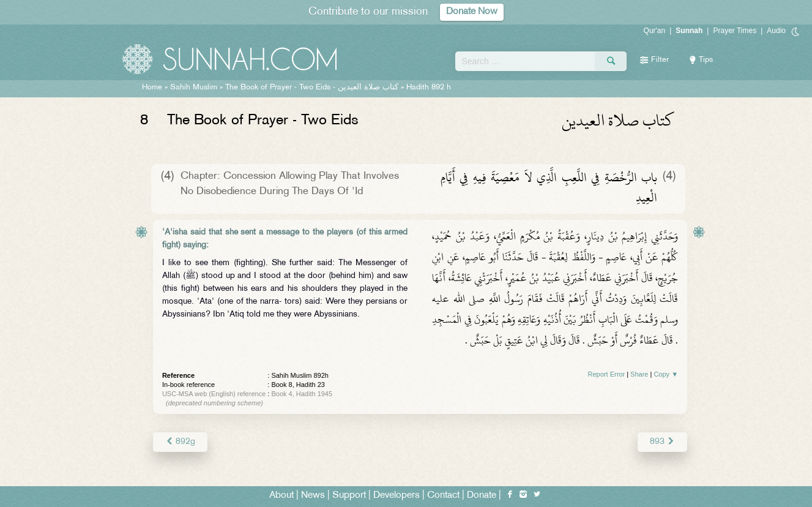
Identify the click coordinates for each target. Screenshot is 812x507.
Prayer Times (735, 31)
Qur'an (655, 31)
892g (180, 442)
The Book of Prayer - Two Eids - (312, 88)
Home (152, 88)
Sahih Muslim (194, 88)
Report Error (607, 374)
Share (639, 374)
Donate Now (472, 12)
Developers (397, 496)
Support (349, 496)
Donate (482, 496)
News (313, 496)
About (281, 496)
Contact (443, 496)
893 (662, 442)
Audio (776, 31)
